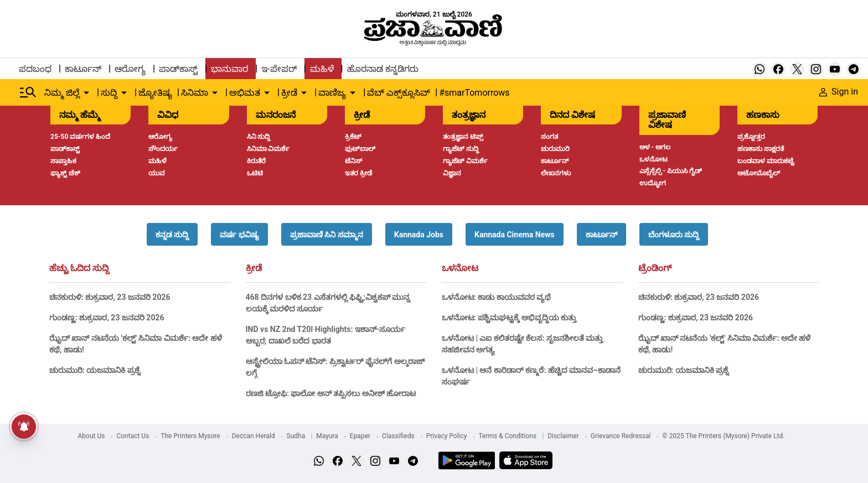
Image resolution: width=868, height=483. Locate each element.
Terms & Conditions (508, 436)
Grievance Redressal (621, 436)
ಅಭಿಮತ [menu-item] (245, 93)
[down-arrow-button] (86, 93)
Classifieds (398, 436)
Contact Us (133, 436)
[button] (172, 234)
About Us (92, 436)
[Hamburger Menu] (28, 92)
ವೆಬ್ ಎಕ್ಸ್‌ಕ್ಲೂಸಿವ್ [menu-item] (399, 93)
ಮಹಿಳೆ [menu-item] (322, 69)
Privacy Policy (447, 436)
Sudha (296, 436)
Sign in (839, 92)
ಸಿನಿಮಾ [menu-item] (195, 93)
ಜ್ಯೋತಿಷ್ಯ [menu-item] (155, 93)
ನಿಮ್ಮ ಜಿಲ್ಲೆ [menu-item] (62, 93)
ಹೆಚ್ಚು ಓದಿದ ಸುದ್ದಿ (79, 268)
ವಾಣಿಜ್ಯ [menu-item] (332, 93)
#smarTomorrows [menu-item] (474, 93)
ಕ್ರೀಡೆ (254, 268)
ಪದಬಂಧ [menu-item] (35, 69)
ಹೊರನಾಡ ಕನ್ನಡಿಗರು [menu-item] (383, 69)
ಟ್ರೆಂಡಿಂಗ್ (655, 268)
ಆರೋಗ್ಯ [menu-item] (130, 69)
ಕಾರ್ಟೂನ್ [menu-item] (83, 69)
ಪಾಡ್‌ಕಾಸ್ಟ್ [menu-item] (178, 69)
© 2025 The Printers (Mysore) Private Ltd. (723, 436)
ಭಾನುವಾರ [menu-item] (229, 69)
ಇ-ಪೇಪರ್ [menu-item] (279, 69)
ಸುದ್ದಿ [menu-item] (109, 93)
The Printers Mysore (190, 436)
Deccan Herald (254, 436)
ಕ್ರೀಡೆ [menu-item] (289, 93)
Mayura (327, 436)
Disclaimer (563, 436)
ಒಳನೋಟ (460, 268)
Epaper (360, 436)
